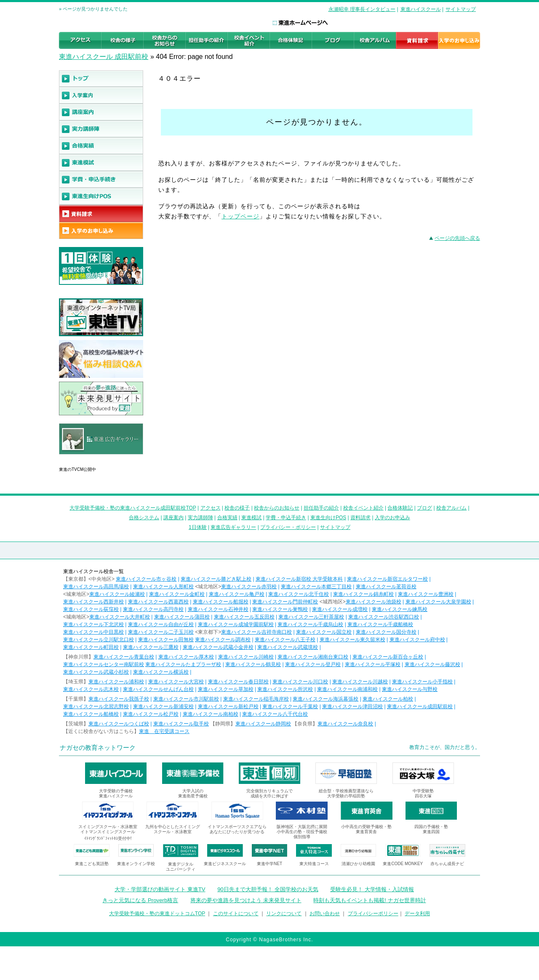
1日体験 (198, 527)
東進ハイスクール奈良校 (345, 724)
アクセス (211, 508)
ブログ (424, 508)
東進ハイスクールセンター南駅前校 (104, 664)
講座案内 (173, 518)
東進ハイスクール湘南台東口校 (313, 657)
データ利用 (417, 914)
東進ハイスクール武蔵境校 (288, 647)
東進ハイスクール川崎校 (246, 657)
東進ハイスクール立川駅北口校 (99, 640)
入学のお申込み (392, 518)
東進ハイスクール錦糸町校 (363, 594)
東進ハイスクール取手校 (181, 724)
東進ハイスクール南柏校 (211, 714)
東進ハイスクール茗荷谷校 (386, 587)
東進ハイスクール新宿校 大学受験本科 (299, 579)
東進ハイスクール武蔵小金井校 (218, 647)
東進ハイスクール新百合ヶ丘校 (388, 657)
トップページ (240, 216)
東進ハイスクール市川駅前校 (186, 699)
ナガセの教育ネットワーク (98, 748)
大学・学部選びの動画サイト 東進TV (160, 889)
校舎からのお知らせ (277, 508)
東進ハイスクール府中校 (417, 640)
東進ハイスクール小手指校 (422, 682)
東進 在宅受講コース (164, 731)
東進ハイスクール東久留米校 (352, 640)
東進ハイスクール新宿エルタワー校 (387, 579)
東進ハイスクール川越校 (360, 682)
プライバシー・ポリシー (288, 527)
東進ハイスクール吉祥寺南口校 (256, 632)
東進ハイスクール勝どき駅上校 (216, 579)
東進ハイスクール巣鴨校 (280, 609)
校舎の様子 (237, 508)
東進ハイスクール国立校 (324, 632)
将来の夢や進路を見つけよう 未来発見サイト (246, 900)
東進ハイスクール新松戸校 (228, 706)
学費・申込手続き (286, 518)
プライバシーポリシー (373, 914)
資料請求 (360, 518)
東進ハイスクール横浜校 (161, 672)
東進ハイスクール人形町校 (163, 587)
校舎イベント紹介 (363, 508)
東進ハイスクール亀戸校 (237, 594)
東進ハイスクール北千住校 (299, 594)
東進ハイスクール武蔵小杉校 (96, 672)
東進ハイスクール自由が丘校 (161, 624)
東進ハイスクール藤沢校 (432, 664)
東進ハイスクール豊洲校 (426, 594)
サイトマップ (461, 9)
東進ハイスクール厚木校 (186, 657)
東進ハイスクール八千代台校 (275, 714)
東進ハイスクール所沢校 (285, 689)
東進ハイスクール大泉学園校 (438, 602)
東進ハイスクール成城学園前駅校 (236, 624)
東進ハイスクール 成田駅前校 (104, 57)
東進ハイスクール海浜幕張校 (326, 699)
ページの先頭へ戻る (457, 238)
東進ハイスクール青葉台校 (124, 657)
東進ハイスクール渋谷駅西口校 (384, 617)
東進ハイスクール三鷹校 (151, 647)
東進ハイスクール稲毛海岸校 (256, 699)
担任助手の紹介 (321, 508)
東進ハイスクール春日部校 (238, 682)
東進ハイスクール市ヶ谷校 (146, 579)
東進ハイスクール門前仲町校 (285, 602)
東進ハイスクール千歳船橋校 (380, 624)
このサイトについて (236, 914)
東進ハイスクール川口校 (300, 682)
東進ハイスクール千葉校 (290, 706)
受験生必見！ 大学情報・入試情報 (372, 889)
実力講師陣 (200, 518)
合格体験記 (400, 508)
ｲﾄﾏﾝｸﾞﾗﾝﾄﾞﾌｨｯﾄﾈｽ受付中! (108, 838)
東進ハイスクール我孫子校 (119, 699)
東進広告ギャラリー (83, 459)
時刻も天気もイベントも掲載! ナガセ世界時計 (370, 900)
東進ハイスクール (421, 9)
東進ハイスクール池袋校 (374, 602)
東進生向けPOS (328, 518)
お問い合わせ (325, 914)
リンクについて (284, 914)
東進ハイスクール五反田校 (244, 617)
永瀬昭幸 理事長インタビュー (362, 9)
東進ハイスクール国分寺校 (386, 632)
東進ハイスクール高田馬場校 (96, 587)
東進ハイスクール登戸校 (313, 664)
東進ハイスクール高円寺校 (153, 609)
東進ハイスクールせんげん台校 (158, 689)
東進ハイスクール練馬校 (400, 609)
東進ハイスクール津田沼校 (352, 706)
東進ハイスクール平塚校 (373, 664)
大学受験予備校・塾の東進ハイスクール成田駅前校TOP (133, 508)
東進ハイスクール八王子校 (285, 640)
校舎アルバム (451, 508)
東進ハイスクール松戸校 (151, 714)
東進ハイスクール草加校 (226, 689)
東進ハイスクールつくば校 (119, 724)
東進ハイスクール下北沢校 (93, 624)
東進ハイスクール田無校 (166, 640)
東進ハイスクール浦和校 (116, 682)
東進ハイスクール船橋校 (91, 714)
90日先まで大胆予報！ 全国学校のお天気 (268, 889)
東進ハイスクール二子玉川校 (161, 632)
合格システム (144, 518)
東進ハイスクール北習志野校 (96, 706)
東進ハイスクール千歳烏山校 (310, 624)
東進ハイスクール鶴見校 (253, 664)
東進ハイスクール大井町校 (120, 617)
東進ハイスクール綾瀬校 (117, 594)
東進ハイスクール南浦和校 (347, 689)
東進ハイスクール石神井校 (218, 609)
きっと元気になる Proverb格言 (140, 900)
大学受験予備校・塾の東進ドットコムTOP (157, 914)
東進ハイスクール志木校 (91, 689)
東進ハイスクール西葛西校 (158, 602)
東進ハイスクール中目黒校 (93, 632)
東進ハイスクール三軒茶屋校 (311, 617)
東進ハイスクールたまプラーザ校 (183, 664)
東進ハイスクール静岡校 (263, 724)
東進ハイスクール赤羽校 (249, 587)
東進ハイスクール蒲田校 (182, 617)
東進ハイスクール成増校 (340, 609)
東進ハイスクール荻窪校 (91, 609)
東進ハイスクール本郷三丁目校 (316, 587)
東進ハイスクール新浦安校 (163, 706)
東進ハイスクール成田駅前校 (420, 706)
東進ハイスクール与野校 (410, 689)
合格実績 (227, 518)
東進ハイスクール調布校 (223, 640)
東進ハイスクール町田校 (91, 647)
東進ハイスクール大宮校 (176, 682)
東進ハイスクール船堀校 (221, 602)
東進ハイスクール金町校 (177, 594)
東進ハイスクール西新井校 (93, 602)
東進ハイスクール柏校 (388, 699)
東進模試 (251, 518)
